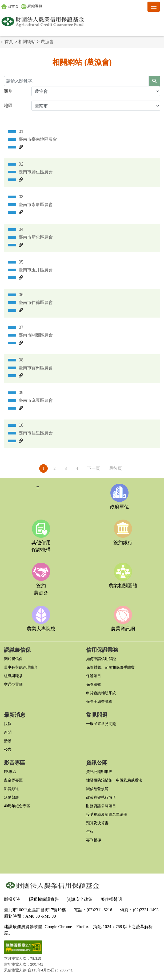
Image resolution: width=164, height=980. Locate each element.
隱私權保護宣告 (44, 899)
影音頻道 (11, 789)
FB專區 (10, 772)
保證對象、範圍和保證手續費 (110, 667)
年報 (90, 832)
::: (3, 42)
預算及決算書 (97, 823)
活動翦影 (11, 797)
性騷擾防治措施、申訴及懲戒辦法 (114, 780)
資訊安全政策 (80, 899)
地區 (8, 106)
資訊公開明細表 (99, 772)
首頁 (9, 42)
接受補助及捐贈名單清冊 (107, 814)
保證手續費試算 (99, 701)
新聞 (8, 732)
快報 (8, 724)
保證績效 (94, 684)
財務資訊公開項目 (101, 806)
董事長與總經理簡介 (21, 667)
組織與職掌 (13, 676)
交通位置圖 (13, 684)
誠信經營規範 (97, 789)
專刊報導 (94, 840)
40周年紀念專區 (17, 806)
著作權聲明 (111, 899)
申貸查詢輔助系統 (101, 693)
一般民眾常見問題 (101, 724)
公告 (8, 749)
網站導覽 (32, 7)
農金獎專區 (13, 780)
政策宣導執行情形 (101, 797)
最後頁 (115, 468)
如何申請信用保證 (101, 659)
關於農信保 (13, 659)
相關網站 (27, 42)
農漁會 (47, 42)
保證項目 (94, 676)
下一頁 (94, 468)
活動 (8, 741)
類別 (8, 91)
